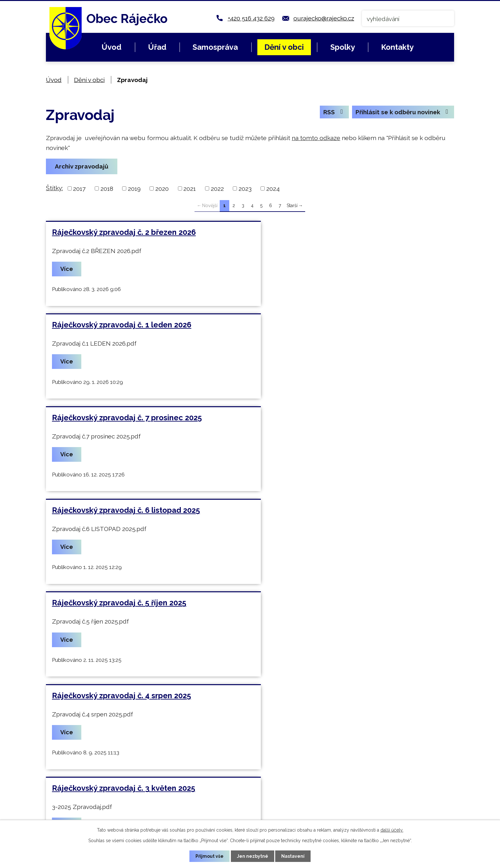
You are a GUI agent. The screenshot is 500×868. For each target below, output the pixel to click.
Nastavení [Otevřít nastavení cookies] (293, 856)
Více (68, 269)
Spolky (343, 47)
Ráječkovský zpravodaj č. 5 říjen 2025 (119, 419)
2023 (245, 189)
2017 (79, 189)
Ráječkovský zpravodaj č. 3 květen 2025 (124, 513)
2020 (162, 189)
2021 (190, 189)
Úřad (157, 47)
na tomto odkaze (316, 138)
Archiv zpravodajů (82, 167)
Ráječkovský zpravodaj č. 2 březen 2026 (124, 232)
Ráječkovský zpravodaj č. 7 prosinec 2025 (127, 326)
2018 (107, 189)
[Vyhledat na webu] (408, 18)
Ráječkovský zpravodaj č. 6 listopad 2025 (333, 326)
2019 (134, 189)
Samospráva (215, 47)
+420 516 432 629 (251, 18)
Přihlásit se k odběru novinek (402, 112)
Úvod (111, 47)
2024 (273, 189)
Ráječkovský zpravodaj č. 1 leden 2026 (329, 232)
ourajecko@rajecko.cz (324, 18)
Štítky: (54, 188)
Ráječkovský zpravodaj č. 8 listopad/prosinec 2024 (352, 606)
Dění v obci (284, 47)
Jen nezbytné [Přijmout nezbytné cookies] (253, 856)
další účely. (392, 830)
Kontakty (397, 47)
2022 (217, 189)
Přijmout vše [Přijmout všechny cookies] (210, 856)
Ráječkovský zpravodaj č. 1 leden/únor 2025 (132, 606)
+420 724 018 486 (188, 790)
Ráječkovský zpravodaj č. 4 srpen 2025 (329, 419)
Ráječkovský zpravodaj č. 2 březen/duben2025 (344, 513)
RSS (333, 112)
